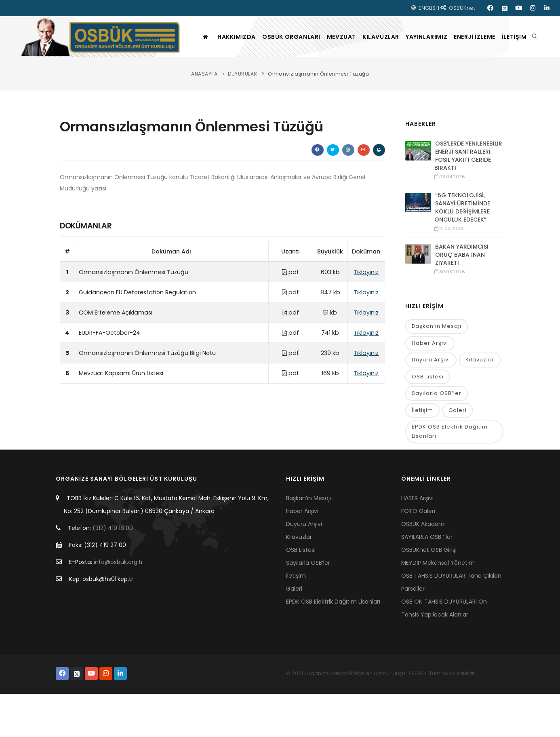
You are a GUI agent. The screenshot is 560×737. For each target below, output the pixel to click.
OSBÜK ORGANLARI (271, 77)
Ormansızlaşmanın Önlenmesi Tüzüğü (319, 114)
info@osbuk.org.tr (118, 605)
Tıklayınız (366, 313)
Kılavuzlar (480, 401)
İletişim (422, 453)
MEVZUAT (327, 77)
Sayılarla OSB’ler (437, 436)
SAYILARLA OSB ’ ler (427, 580)
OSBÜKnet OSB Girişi (429, 593)
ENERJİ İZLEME (477, 77)
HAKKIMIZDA (211, 77)
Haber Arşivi (430, 384)
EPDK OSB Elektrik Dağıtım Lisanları (450, 474)
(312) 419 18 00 (113, 571)
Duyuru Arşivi (431, 401)
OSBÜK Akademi (423, 567)
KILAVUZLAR (372, 77)
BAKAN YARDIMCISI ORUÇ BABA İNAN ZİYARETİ (462, 295)
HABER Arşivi (417, 541)
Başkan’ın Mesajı (437, 367)
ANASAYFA (204, 114)
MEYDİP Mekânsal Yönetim (438, 606)
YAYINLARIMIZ (423, 77)
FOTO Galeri (418, 554)
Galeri (458, 453)
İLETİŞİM (522, 77)
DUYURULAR (243, 114)
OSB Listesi (428, 418)
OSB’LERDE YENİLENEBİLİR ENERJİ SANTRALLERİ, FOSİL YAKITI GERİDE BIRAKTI (468, 196)
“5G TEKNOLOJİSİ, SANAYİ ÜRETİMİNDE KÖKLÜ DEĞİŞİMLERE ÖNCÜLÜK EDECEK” (462, 248)
